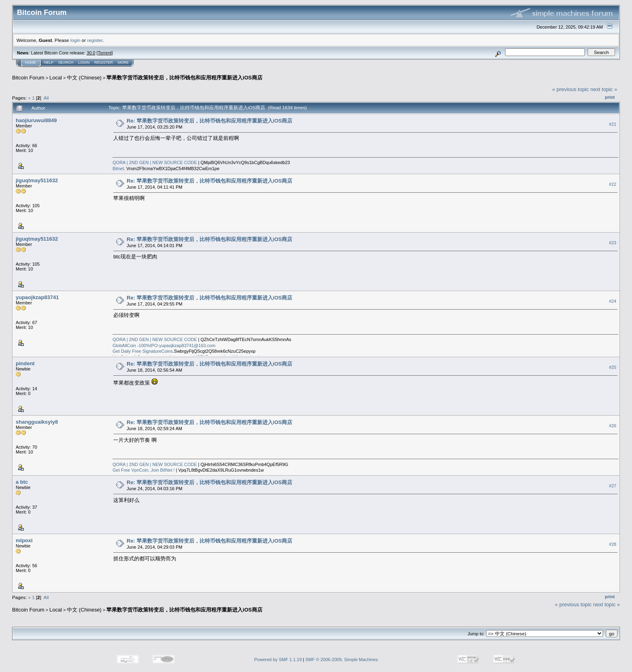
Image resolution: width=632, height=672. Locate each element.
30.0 (91, 53)
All (46, 98)
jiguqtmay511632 (37, 180)
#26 (613, 426)
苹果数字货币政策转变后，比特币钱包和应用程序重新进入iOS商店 (184, 78)
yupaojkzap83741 (37, 297)
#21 (613, 124)
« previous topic (571, 89)
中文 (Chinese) (84, 78)
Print (610, 97)
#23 (613, 243)
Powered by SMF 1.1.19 (278, 660)
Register (104, 62)
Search (66, 62)
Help (49, 62)
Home (30, 62)
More (123, 62)
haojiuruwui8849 (36, 120)
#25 (613, 367)
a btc (22, 482)
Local (56, 78)
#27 (613, 486)
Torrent (105, 53)
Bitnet (118, 169)
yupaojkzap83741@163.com (187, 345)
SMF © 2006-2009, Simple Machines (342, 660)
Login (84, 62)
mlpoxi (24, 540)
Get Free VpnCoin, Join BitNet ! (143, 470)
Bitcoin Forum (28, 78)
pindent (25, 363)
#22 (613, 184)
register (95, 40)
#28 (613, 544)
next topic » (604, 89)
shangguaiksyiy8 (37, 422)
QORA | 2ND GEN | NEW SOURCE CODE (155, 162)
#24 (613, 301)
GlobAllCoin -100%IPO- (136, 345)
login (76, 40)
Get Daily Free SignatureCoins (142, 351)
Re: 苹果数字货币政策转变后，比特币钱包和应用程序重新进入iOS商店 (209, 121)
